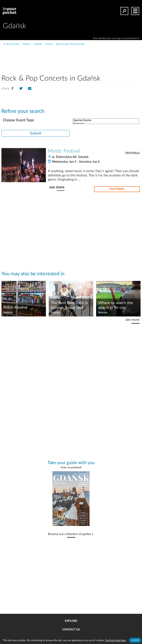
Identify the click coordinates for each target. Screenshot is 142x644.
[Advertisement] (86, 54)
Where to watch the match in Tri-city (116, 305)
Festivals (133, 153)
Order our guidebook (71, 467)
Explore (71, 621)
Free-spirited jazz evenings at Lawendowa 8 (116, 38)
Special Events (106, 120)
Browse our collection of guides (70, 534)
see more (57, 187)
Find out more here (115, 640)
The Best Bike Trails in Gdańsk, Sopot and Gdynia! (69, 306)
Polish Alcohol (15, 308)
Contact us (71, 630)
